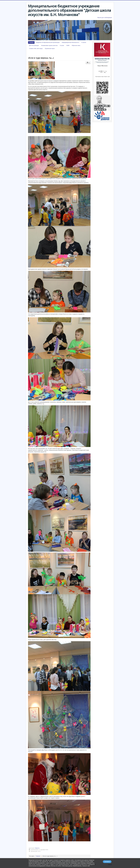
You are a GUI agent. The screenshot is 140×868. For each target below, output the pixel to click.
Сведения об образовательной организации (48, 42)
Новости (37, 848)
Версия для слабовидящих (105, 18)
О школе (84, 42)
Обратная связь (76, 45)
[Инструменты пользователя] (88, 63)
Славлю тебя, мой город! (36, 48)
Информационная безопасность (71, 42)
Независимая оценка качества (49, 45)
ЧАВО (68, 45)
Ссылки (62, 45)
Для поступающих (34, 45)
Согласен (107, 862)
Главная (31, 42)
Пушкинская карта (50, 48)
